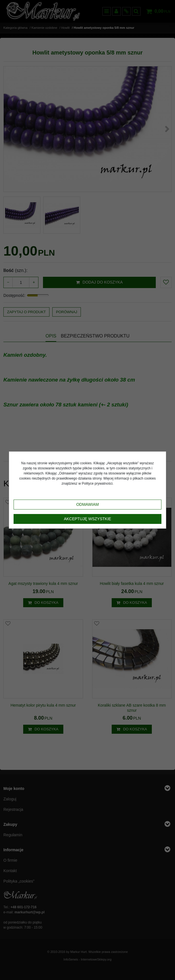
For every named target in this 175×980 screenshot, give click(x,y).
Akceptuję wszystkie (87, 519)
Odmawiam (88, 504)
